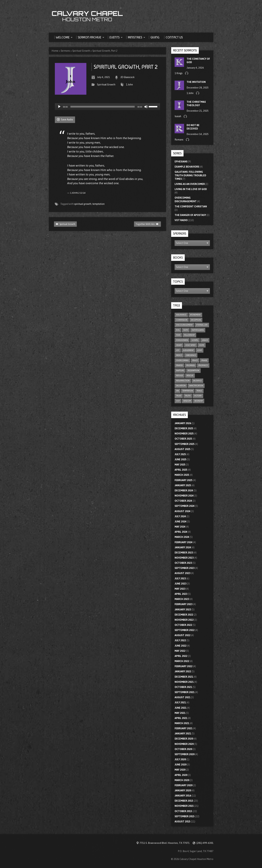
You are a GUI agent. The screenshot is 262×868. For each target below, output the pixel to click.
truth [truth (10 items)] (188, 396)
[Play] (59, 107)
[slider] (103, 107)
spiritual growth (83, 204)
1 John (129, 85)
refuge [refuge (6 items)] (180, 375)
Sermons (65, 51)
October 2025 (183, 439)
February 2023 (184, 604)
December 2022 (184, 615)
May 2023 (180, 589)
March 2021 (182, 723)
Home (55, 51)
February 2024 (184, 542)
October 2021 (183, 687)
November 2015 (184, 806)
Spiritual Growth (81, 51)
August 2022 (182, 635)
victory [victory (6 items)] (198, 396)
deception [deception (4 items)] (196, 320)
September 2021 (185, 692)
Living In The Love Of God (191, 189)
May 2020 (180, 770)
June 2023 (181, 584)
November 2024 (184, 496)
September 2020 (185, 754)
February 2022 (184, 666)
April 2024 (181, 532)
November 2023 (184, 558)
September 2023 (185, 568)
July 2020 (180, 759)
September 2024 (185, 506)
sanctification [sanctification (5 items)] (196, 386)
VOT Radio (181, 220)
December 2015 (184, 801)
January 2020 (183, 790)
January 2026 (183, 423)
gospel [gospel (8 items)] (195, 340)
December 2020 (184, 739)
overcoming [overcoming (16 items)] (182, 360)
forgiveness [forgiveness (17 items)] (182, 340)
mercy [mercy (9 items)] (179, 355)
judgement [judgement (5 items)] (188, 350)
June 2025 (181, 459)
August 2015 (182, 822)
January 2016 (183, 796)
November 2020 (184, 744)
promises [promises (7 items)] (191, 365)
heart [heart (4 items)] (179, 345)
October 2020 (183, 749)
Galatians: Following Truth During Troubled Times (190, 175)
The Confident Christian (191, 206)
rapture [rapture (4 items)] (180, 370)
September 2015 (185, 816)
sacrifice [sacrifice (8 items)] (197, 381)
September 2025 (185, 444)
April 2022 (181, 656)
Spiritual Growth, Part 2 (105, 51)
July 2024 (180, 516)
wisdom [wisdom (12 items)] (187, 401)
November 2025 (184, 434)
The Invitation (196, 82)
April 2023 (181, 594)
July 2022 (180, 640)
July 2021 (180, 702)
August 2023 (182, 573)
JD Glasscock (127, 77)
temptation (98, 204)
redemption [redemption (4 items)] (193, 370)
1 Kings (179, 73)
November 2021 (184, 682)
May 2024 (180, 527)
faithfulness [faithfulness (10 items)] (198, 330)
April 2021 (181, 718)
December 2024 (184, 491)
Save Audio (65, 119)
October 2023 (183, 563)
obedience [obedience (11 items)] (191, 355)
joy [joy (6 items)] (178, 350)
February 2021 (184, 728)
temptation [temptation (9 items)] (188, 391)
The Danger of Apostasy (190, 215)
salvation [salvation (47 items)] (181, 386)
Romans (179, 140)
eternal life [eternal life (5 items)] (202, 325)
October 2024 (183, 501)
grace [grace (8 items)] (205, 340)
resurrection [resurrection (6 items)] (183, 381)
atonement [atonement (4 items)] (195, 315)
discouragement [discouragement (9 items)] (184, 325)
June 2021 (181, 708)
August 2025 (182, 449)
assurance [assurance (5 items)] (181, 315)
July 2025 (180, 454)
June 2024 (181, 522)
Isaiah (178, 116)
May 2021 (180, 713)
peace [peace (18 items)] (195, 360)
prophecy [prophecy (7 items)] (203, 365)
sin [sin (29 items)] (178, 391)
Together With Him (147, 224)
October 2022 (183, 625)
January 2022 (183, 671)
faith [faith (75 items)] (186, 330)
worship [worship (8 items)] (199, 401)
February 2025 (184, 480)
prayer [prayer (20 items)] (179, 365)
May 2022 (180, 651)
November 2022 (184, 620)
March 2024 (182, 537)
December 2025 (184, 428)
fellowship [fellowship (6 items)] (189, 335)
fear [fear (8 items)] (178, 335)
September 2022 (185, 630)
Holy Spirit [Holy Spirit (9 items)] (190, 345)
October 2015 (183, 811)
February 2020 (184, 785)
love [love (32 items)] (200, 350)
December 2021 (184, 677)
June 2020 (181, 765)
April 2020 (181, 775)
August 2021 (182, 697)
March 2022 (182, 661)
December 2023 (184, 553)
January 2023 (183, 610)
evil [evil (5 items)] (178, 330)
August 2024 (182, 511)
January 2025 (183, 485)
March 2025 (182, 475)
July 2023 (180, 578)
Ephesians (181, 162)
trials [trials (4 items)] (199, 391)
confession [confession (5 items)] (182, 320)
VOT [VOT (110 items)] (178, 401)
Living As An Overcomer (190, 184)
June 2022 (181, 646)
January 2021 (183, 734)
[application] (107, 107)
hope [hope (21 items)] (202, 345)
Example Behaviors (187, 167)
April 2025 (181, 470)
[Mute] (146, 107)
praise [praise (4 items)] (204, 360)
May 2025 (180, 465)
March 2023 (182, 599)
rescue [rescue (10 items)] (190, 375)
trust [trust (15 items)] (179, 396)
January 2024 (183, 547)
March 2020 (182, 780)
